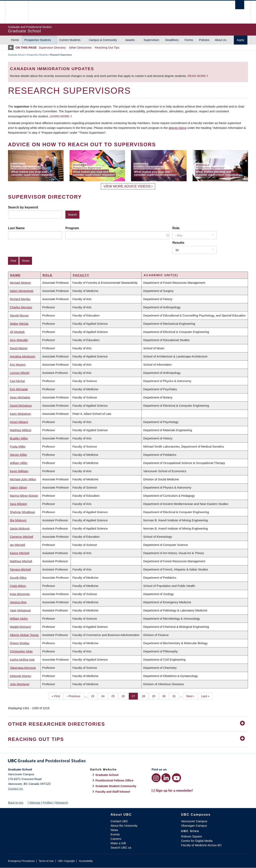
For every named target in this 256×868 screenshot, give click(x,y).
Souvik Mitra (18, 578)
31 (176, 696)
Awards (130, 40)
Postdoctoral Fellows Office (114, 780)
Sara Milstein (18, 504)
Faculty (81, 275)
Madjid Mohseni (20, 627)
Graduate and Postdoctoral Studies (128, 761)
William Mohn (19, 619)
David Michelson (21, 406)
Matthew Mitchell (21, 561)
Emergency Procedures (21, 861)
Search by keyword (23, 207)
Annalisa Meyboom (23, 356)
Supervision (151, 40)
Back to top (17, 803)
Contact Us (15, 789)
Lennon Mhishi (20, 373)
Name (15, 275)
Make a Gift (118, 843)
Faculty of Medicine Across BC (201, 845)
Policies (204, 40)
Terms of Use (46, 861)
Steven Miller (18, 455)
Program (72, 228)
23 (94, 696)
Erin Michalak (19, 389)
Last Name (16, 228)
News (114, 830)
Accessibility (86, 861)
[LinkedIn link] (166, 778)
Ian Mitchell (17, 545)
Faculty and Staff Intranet (113, 792)
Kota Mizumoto (20, 594)
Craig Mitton (18, 586)
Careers (116, 839)
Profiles (48, 803)
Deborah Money (20, 676)
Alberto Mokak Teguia (24, 635)
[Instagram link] (156, 778)
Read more (197, 76)
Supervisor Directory (52, 47)
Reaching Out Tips (107, 47)
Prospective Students (38, 40)
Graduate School (16, 55)
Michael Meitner (20, 283)
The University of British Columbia (16, 12)
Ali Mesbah (17, 332)
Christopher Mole (21, 651)
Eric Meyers (18, 365)
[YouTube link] (176, 778)
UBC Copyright (66, 861)
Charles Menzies (21, 307)
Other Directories (80, 47)
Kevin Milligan (19, 471)
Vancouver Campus (194, 821)
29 (155, 696)
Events (115, 834)
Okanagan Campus (194, 826)
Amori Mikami (19, 422)
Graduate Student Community (116, 786)
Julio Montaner (20, 684)
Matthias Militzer (21, 430)
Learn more (59, 116)
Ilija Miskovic (18, 520)
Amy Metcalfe (19, 340)
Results (178, 243)
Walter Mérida (19, 324)
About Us (221, 40)
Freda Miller (18, 446)
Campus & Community (103, 40)
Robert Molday (20, 643)
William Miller (19, 463)
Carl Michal (17, 381)
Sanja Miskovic (20, 528)
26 (125, 696)
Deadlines (172, 40)
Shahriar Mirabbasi (22, 512)
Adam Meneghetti (22, 291)
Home (15, 40)
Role (176, 228)
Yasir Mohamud (20, 610)
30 (165, 696)
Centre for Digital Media (197, 841)
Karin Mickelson (20, 414)
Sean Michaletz (20, 397)
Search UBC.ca (121, 848)
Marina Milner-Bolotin (24, 496)
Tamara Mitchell (20, 569)
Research (62, 803)
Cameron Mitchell (21, 537)
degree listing (177, 128)
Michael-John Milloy (23, 479)
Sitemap (35, 803)
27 (135, 696)
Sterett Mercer (19, 315)
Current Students (70, 40)
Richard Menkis (20, 299)
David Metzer (19, 348)
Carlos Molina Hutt (22, 659)
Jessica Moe (18, 602)
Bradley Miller (19, 438)
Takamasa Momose (23, 668)
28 (145, 696)
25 (115, 696)
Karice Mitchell (20, 553)
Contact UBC (119, 821)
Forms (189, 40)
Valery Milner (18, 487)
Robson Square (191, 836)
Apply (241, 40)
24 (104, 696)
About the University (124, 826)
